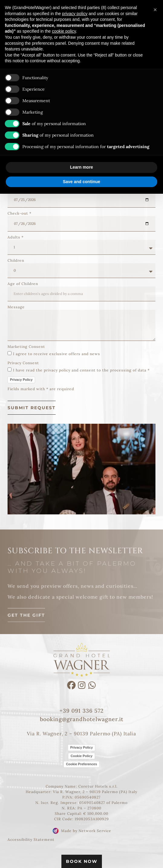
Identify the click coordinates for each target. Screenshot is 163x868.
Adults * (16, 237)
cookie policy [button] (64, 31)
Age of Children (23, 284)
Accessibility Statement (31, 839)
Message (16, 307)
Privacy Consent (23, 363)
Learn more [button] (81, 167)
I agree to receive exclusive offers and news (57, 354)
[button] (155, 10)
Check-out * (20, 213)
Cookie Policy (81, 756)
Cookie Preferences (81, 764)
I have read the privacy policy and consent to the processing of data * (81, 370)
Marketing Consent (26, 347)
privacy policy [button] (75, 14)
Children (16, 260)
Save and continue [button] (82, 182)
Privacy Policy (21, 380)
